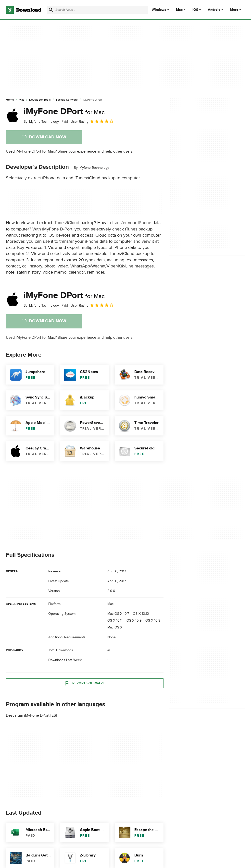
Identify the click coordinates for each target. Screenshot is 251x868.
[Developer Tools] (40, 100)
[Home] (10, 100)
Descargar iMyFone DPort (28, 715)
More (236, 10)
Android (214, 10)
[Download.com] (24, 10)
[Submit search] (51, 10)
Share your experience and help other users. (95, 151)
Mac (179, 10)
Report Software (85, 683)
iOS (195, 10)
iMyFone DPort (64, 111)
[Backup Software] (67, 100)
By (41, 122)
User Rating (92, 121)
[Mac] (22, 100)
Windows (159, 10)
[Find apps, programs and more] (97, 10)
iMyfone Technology (94, 168)
